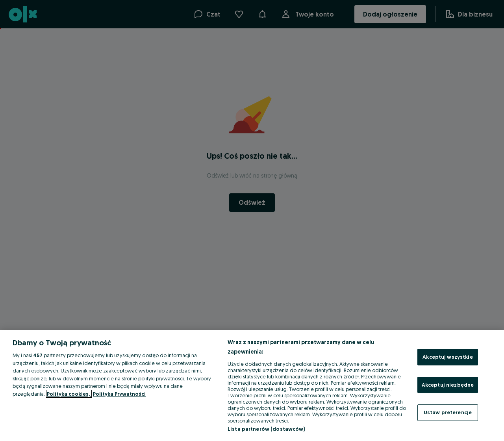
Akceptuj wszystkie (447, 357)
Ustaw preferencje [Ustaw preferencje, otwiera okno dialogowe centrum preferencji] (448, 412)
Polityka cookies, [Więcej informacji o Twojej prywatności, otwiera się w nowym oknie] (69, 394)
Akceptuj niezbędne (448, 385)
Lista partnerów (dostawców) (266, 429)
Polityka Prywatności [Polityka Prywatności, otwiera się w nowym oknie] (119, 394)
